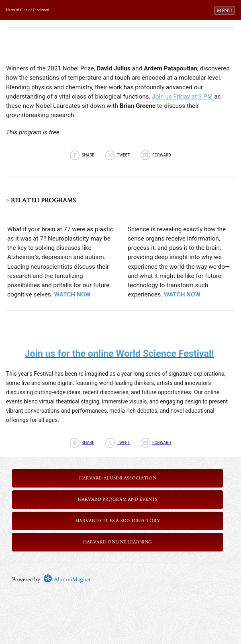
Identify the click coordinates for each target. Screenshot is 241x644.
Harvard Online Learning (117, 542)
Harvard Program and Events (118, 499)
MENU (226, 10)
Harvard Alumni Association (118, 478)
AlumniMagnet (67, 579)
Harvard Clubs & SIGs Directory (118, 521)
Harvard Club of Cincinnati (28, 10)
